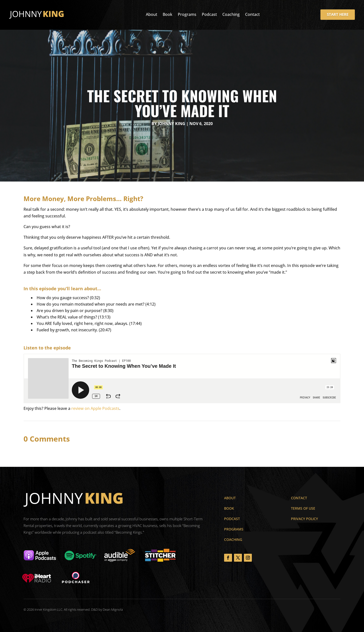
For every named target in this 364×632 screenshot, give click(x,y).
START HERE (338, 11)
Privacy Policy (304, 519)
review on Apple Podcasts (95, 408)
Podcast (209, 12)
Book (168, 12)
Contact (252, 12)
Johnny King (171, 124)
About (152, 12)
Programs (187, 12)
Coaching (231, 12)
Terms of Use (303, 508)
